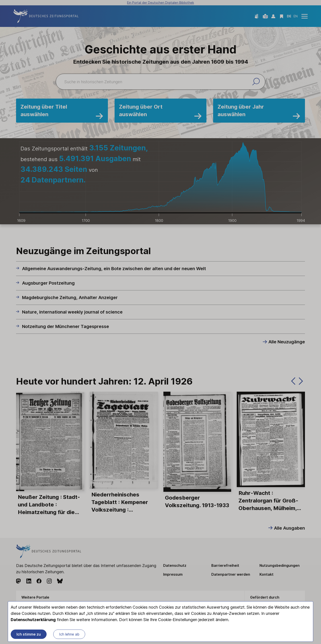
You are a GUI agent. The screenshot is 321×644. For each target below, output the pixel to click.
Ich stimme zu (29, 634)
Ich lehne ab (69, 634)
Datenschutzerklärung (33, 620)
